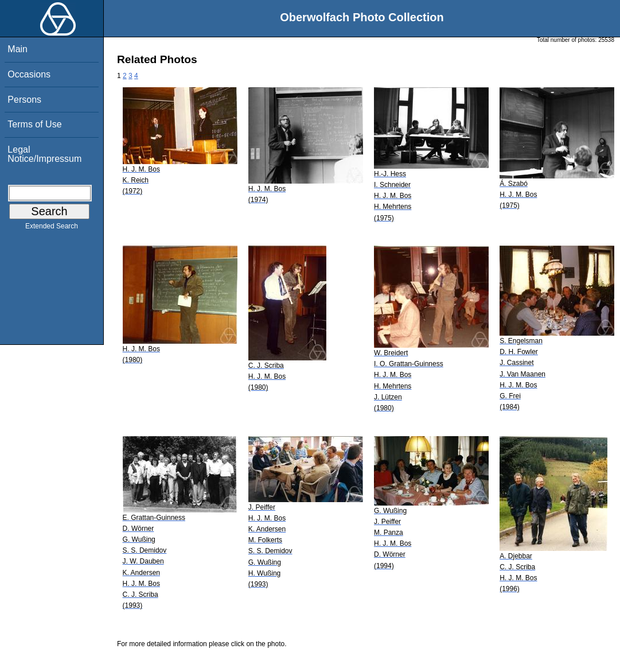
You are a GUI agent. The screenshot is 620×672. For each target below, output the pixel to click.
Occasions (29, 74)
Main (17, 49)
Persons (24, 100)
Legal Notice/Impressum (44, 154)
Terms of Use (34, 124)
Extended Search (52, 228)
